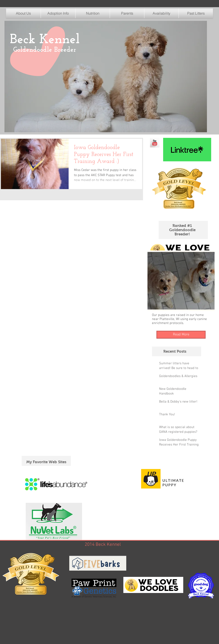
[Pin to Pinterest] (15, 111)
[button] (93, 13)
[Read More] (181, 335)
